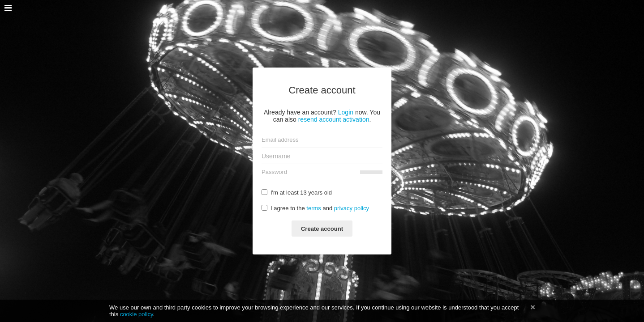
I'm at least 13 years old (297, 193)
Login (346, 112)
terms (314, 208)
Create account (322, 229)
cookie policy (137, 314)
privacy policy (352, 208)
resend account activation (334, 119)
